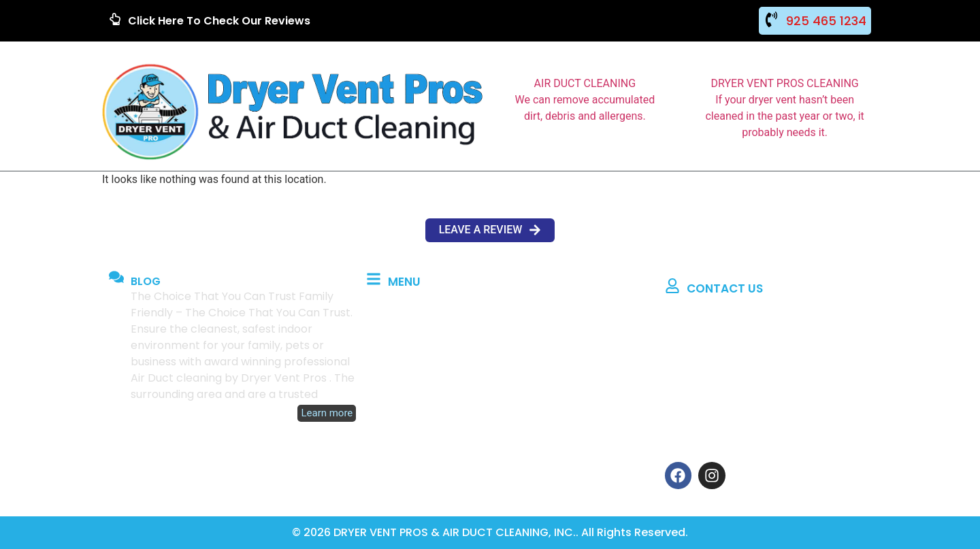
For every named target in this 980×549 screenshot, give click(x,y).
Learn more (327, 413)
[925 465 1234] (771, 19)
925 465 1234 (826, 21)
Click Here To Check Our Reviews (219, 21)
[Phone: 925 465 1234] (672, 367)
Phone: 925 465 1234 (741, 370)
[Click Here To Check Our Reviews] (115, 19)
